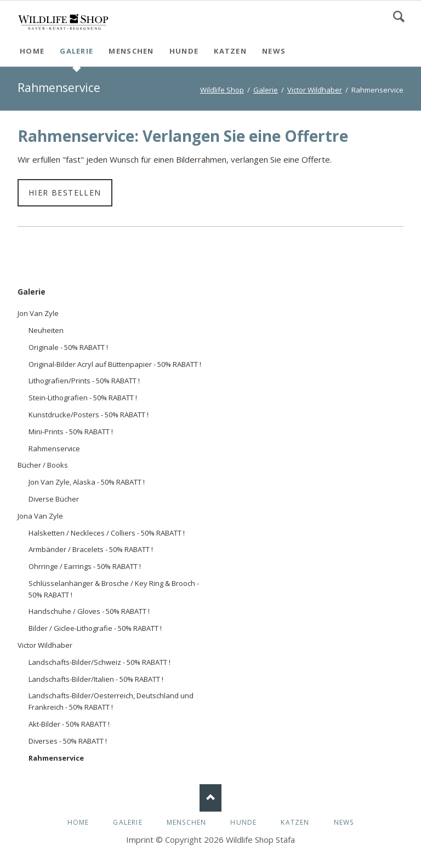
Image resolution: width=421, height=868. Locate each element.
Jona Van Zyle (40, 516)
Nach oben (210, 798)
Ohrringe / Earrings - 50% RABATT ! (85, 566)
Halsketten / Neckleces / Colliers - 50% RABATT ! (107, 533)
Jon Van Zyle (38, 313)
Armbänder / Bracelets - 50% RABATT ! (91, 549)
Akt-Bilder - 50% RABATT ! (69, 724)
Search (399, 16)
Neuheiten (46, 330)
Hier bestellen (65, 192)
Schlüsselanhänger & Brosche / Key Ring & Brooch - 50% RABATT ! (114, 589)
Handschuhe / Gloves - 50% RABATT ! (89, 611)
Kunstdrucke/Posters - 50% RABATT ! (89, 415)
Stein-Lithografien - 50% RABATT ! (83, 398)
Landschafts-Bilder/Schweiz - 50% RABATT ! (99, 662)
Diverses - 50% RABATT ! (68, 741)
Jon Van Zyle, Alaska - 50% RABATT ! (87, 482)
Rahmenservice (54, 449)
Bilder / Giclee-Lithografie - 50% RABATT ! (95, 628)
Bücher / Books (43, 465)
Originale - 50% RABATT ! (68, 347)
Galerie (32, 292)
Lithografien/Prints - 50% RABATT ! (84, 381)
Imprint (140, 840)
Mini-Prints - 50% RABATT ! (71, 432)
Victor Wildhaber (45, 645)
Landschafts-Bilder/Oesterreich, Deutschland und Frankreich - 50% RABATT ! (111, 701)
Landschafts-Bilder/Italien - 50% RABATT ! (96, 679)
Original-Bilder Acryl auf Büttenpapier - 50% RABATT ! (115, 364)
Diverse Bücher (54, 499)
